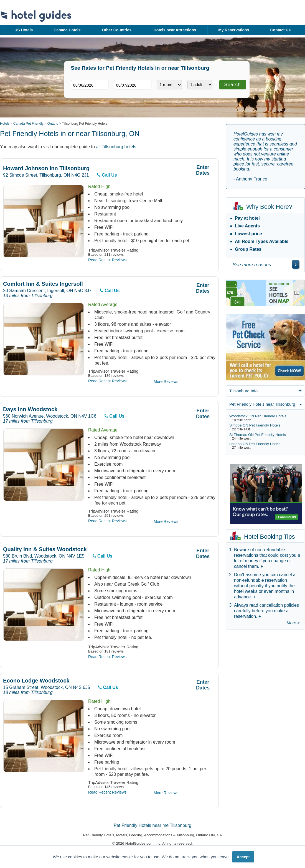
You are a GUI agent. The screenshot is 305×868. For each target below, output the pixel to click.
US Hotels (24, 30)
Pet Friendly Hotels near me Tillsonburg (152, 825)
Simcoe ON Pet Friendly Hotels (255, 425)
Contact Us (280, 30)
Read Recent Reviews (107, 260)
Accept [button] (243, 857)
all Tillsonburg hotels (116, 147)
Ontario (53, 124)
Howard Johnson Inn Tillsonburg (46, 168)
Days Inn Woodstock (30, 409)
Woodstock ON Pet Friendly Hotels (258, 416)
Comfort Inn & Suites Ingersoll (43, 284)
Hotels (5, 124)
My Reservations (234, 30)
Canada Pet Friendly (28, 124)
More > (293, 623)
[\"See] (296, 264)
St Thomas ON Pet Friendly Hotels (258, 435)
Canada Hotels (67, 30)
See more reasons (252, 265)
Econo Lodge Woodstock (36, 681)
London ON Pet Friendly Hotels (255, 444)
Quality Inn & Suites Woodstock (45, 549)
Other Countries (117, 30)
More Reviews (166, 382)
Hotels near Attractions (175, 30)
